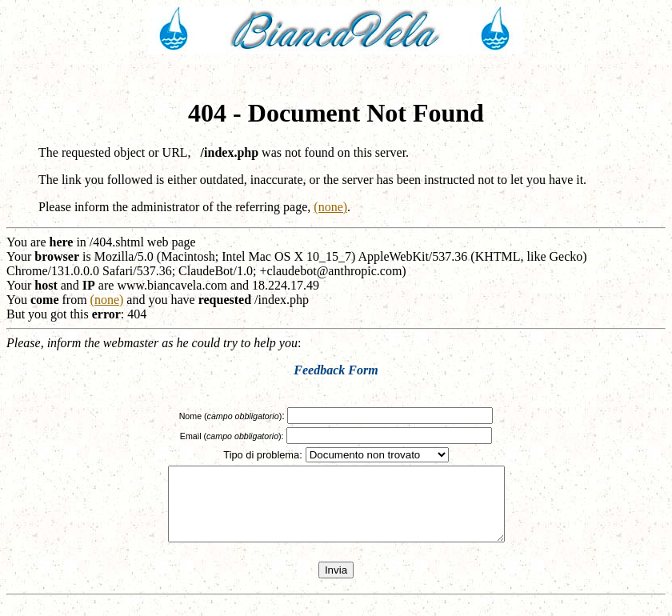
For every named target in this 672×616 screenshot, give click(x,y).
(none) (330, 207)
